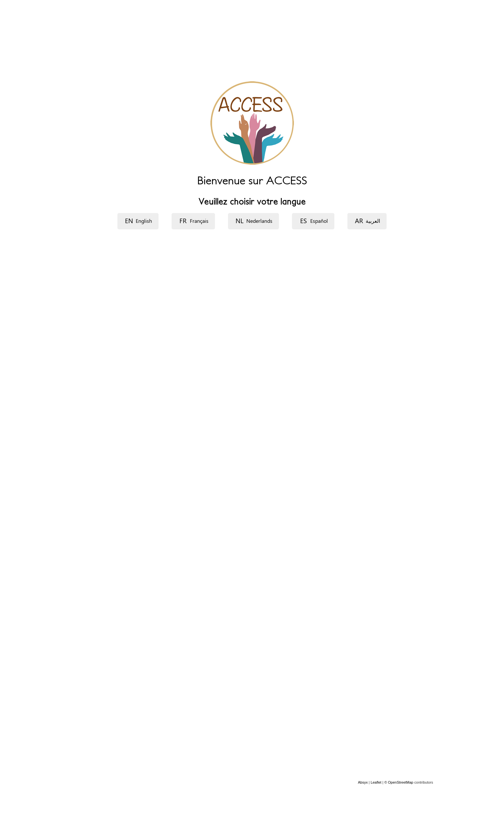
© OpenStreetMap (399, 782)
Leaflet (376, 782)
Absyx (363, 782)
